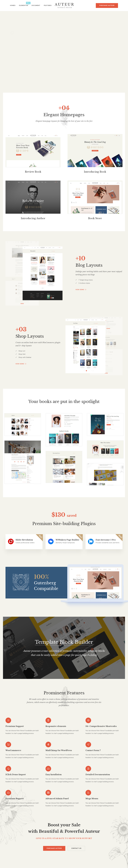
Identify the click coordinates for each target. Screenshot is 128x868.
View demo (81, 290)
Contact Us (76, 848)
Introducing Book (95, 172)
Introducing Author (33, 218)
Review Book (33, 172)
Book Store (95, 218)
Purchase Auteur (107, 6)
